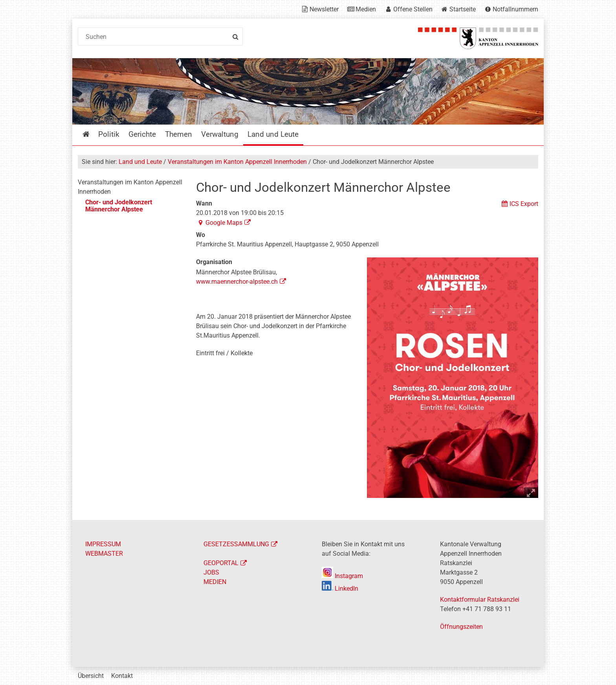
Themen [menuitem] (179, 134)
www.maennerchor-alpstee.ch (237, 282)
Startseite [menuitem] (92, 134)
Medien (366, 9)
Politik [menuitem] (109, 134)
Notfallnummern (515, 9)
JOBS (211, 572)
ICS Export (524, 204)
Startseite (463, 9)
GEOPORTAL (221, 563)
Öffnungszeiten (461, 627)
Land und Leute (140, 162)
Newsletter (324, 9)
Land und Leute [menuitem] (273, 134)
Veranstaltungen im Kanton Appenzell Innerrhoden (237, 162)
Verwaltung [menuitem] (220, 134)
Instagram (342, 576)
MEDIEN (215, 582)
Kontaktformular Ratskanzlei (480, 600)
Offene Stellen (413, 9)
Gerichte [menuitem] (142, 134)
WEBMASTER (104, 554)
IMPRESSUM (103, 544)
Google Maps (224, 223)
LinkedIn (340, 589)
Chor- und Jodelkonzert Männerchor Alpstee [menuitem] (119, 206)
